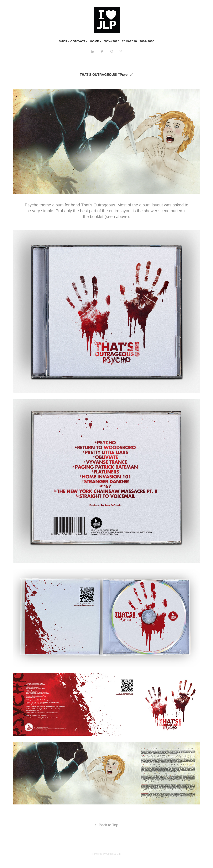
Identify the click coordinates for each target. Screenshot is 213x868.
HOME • (95, 41)
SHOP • (64, 41)
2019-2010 (129, 41)
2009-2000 (147, 41)
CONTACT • (79, 41)
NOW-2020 (112, 41)
